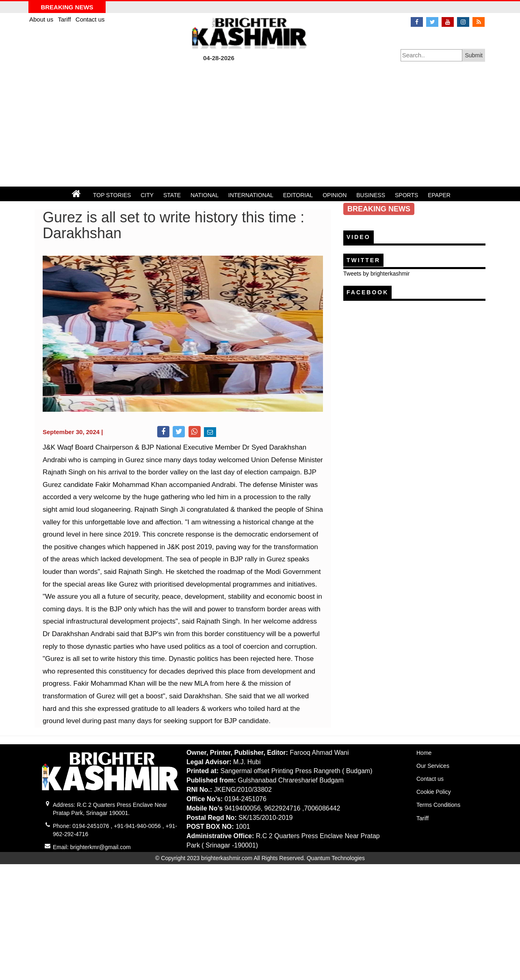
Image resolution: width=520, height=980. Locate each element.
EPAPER (439, 195)
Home (424, 753)
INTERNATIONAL (251, 195)
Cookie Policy (434, 792)
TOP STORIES (112, 195)
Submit (474, 55)
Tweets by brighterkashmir (376, 274)
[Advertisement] (260, 126)
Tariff (65, 19)
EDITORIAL (298, 195)
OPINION (335, 195)
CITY (147, 195)
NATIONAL (205, 195)
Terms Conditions (438, 805)
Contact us (90, 19)
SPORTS (406, 195)
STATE (172, 195)
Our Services (433, 766)
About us (42, 19)
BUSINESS (371, 195)
